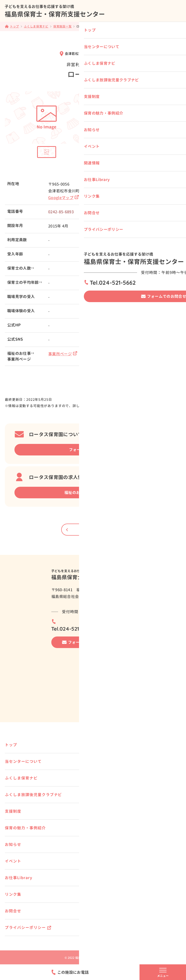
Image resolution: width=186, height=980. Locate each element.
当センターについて (23, 761)
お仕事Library (19, 878)
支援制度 (13, 811)
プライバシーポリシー (25, 928)
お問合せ (13, 911)
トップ (11, 745)
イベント (13, 861)
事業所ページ (63, 354)
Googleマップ (63, 198)
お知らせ (13, 844)
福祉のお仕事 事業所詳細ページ (92, 493)
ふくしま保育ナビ (21, 778)
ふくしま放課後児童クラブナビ (33, 795)
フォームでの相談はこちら (93, 450)
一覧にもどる (93, 530)
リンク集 (13, 894)
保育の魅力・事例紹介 (25, 828)
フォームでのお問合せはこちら (95, 642)
